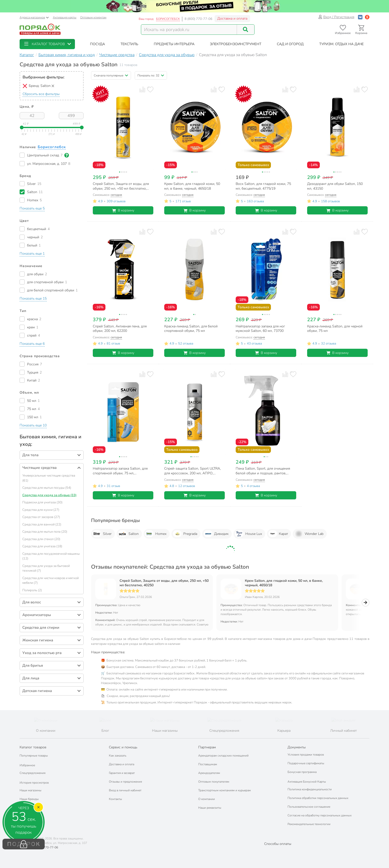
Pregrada (185, 534)
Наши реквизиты (210, 808)
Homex (156, 534)
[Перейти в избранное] (343, 30)
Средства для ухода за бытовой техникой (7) (46, 568)
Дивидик (216, 534)
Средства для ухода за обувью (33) (49, 495)
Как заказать (118, 756)
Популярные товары (34, 756)
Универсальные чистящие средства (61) (49, 478)
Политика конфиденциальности (310, 789)
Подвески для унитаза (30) (42, 502)
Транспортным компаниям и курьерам (225, 790)
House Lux (248, 534)
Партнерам (207, 747)
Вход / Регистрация (336, 17)
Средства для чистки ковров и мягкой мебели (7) (50, 581)
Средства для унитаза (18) (42, 546)
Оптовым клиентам (93, 17)
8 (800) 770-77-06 (198, 19)
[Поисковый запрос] (189, 30)
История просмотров (34, 783)
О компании (207, 799)
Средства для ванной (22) (42, 524)
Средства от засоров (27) (41, 517)
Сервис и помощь (123, 747)
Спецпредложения (32, 773)
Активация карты (65, 17)
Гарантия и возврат (122, 773)
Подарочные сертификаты (306, 763)
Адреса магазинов (34, 17)
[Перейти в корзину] (361, 30)
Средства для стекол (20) (41, 539)
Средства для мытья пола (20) (45, 532)
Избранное (27, 765)
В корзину (123, 210)
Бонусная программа (302, 772)
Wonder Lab (309, 534)
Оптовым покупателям (214, 782)
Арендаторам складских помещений (223, 756)
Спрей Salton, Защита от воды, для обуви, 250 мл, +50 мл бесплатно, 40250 (164, 583)
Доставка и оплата (232, 18)
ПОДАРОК (24, 844)
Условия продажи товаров (306, 755)
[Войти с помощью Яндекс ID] (367, 17)
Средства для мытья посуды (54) (47, 488)
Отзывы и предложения (125, 782)
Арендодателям (209, 773)
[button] (47, 44)
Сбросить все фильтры (41, 94)
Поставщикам (208, 764)
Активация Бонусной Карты (307, 782)
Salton (128, 534)
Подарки (26, 808)
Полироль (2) (32, 590)
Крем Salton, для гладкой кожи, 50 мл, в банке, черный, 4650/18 (284, 583)
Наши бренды (29, 799)
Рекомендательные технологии (309, 824)
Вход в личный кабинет (125, 790)
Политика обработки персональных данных (318, 798)
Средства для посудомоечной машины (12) (51, 556)
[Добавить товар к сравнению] (142, 89)
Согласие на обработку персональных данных (320, 815)
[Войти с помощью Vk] (360, 17)
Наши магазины (31, 790)
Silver (102, 534)
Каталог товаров (33, 747)
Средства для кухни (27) (41, 510)
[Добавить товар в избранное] (150, 89)
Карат (278, 534)
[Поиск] (246, 30)
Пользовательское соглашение (309, 807)
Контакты (115, 799)
